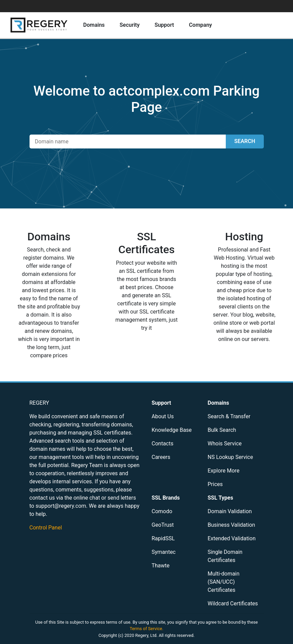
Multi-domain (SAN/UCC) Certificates (224, 582)
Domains (94, 25)
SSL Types (221, 498)
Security (130, 25)
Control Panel (46, 528)
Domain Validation (230, 511)
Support (164, 25)
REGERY (39, 403)
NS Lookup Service (231, 457)
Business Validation (232, 525)
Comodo (162, 511)
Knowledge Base (172, 430)
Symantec (164, 552)
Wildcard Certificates (233, 603)
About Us (163, 416)
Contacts (163, 444)
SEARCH (245, 141)
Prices (215, 484)
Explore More (224, 471)
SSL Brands (166, 498)
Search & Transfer (229, 416)
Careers (161, 457)
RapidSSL (163, 538)
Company (200, 25)
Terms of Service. (146, 629)
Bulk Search (222, 430)
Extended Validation (232, 538)
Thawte (161, 566)
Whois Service (225, 444)
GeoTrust (163, 525)
